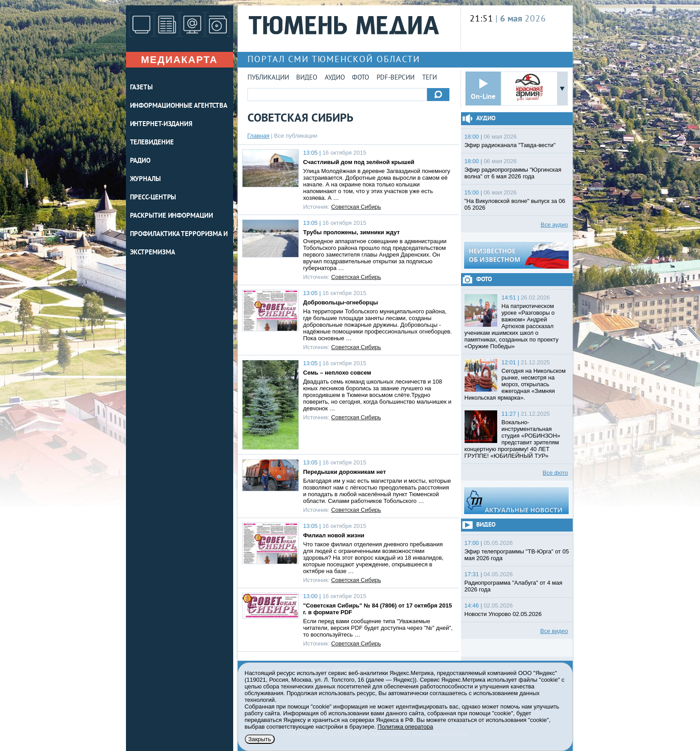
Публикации (268, 78)
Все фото (555, 473)
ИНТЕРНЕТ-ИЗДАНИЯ (161, 124)
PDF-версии (396, 78)
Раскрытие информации (172, 216)
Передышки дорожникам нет (345, 472)
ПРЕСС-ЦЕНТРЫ (153, 198)
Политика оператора (405, 727)
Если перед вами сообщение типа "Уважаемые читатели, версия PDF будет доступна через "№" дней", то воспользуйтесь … (378, 628)
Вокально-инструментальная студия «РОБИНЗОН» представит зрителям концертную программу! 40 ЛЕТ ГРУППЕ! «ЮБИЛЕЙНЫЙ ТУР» (513, 439)
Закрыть (260, 739)
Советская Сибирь (356, 207)
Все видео (554, 631)
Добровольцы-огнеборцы (341, 302)
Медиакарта (179, 60)
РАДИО (140, 161)
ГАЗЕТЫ (141, 88)
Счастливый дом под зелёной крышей (359, 162)
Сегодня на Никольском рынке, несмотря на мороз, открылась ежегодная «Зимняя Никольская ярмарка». (515, 384)
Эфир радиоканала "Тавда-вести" (510, 145)
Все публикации (296, 136)
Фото (360, 78)
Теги (430, 78)
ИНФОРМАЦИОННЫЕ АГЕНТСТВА (179, 106)
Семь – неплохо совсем (337, 373)
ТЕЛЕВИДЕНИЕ (152, 143)
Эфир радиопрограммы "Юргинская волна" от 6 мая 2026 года (513, 173)
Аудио (335, 78)
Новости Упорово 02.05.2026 (503, 614)
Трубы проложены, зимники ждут (352, 232)
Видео (307, 78)
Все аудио (554, 225)
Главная (258, 136)
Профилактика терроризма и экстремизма (179, 244)
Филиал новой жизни (334, 535)
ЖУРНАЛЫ (145, 179)
